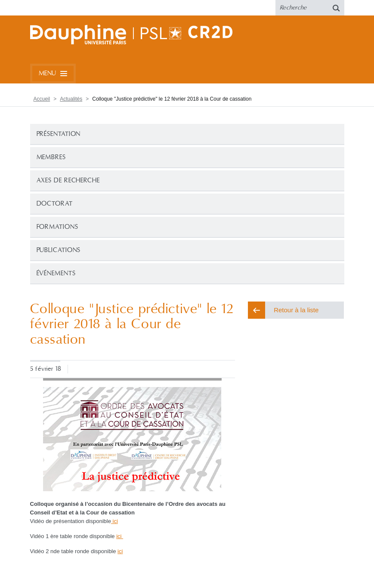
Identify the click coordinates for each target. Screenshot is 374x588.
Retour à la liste (296, 310)
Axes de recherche (68, 180)
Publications (59, 250)
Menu (48, 73)
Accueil (42, 99)
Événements (56, 273)
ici (114, 521)
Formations (57, 227)
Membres (51, 157)
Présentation (59, 134)
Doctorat (55, 204)
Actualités (71, 99)
